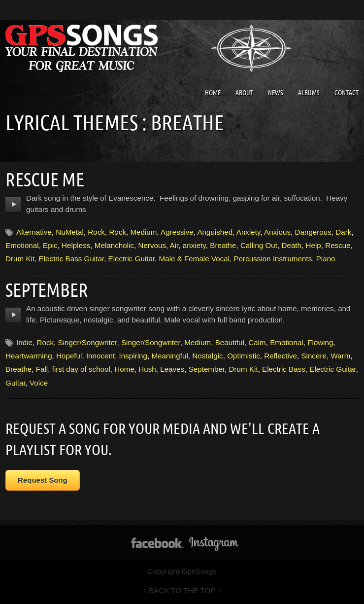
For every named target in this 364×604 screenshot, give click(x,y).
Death (292, 245)
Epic (50, 245)
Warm (340, 356)
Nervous (152, 245)
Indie (24, 342)
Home (213, 93)
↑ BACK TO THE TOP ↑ (182, 590)
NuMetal (70, 232)
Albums (309, 93)
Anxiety (248, 232)
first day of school (81, 369)
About (244, 93)
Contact (347, 93)
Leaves (172, 369)
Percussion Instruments (273, 259)
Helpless (76, 245)
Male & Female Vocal (195, 259)
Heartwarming (29, 356)
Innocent (100, 356)
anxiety (194, 245)
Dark (343, 232)
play (14, 205)
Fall (42, 369)
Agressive (177, 232)
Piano (326, 259)
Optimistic (244, 356)
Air (174, 245)
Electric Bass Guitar (72, 259)
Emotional (22, 245)
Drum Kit (20, 259)
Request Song (43, 480)
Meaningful (169, 356)
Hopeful (69, 356)
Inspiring (133, 356)
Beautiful (230, 342)
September (47, 290)
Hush (147, 369)
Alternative (34, 232)
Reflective (281, 356)
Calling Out (259, 245)
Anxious (277, 232)
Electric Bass (284, 369)
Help (313, 245)
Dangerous (313, 232)
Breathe (223, 245)
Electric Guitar (132, 259)
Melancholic (114, 245)
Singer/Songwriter (88, 342)
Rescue (338, 245)
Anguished (215, 232)
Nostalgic (207, 356)
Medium (143, 232)
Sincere (314, 356)
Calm (257, 342)
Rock (96, 232)
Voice (39, 383)
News (276, 93)
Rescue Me (45, 179)
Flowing (320, 342)
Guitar (16, 383)
